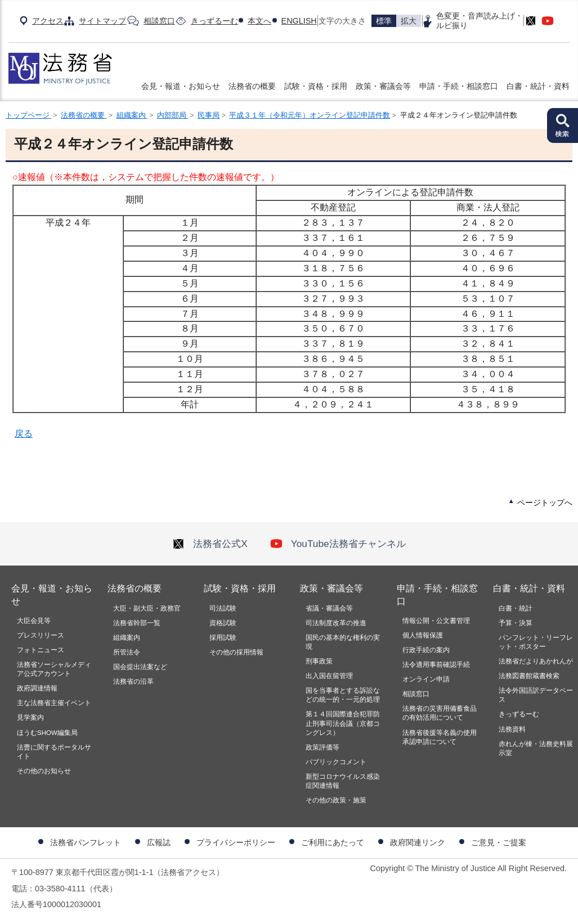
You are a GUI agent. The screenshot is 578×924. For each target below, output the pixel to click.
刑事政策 (319, 661)
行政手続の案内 (426, 650)
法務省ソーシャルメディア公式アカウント (54, 669)
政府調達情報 (37, 688)
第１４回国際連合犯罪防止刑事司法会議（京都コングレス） (343, 723)
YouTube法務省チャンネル (338, 544)
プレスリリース (41, 635)
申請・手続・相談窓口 (459, 86)
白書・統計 (516, 608)
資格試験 (223, 623)
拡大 (409, 21)
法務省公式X (210, 544)
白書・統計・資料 (538, 86)
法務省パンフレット (86, 842)
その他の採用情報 (236, 652)
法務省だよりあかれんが (536, 661)
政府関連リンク (418, 842)
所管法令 (127, 652)
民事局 (209, 115)
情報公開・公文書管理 (436, 621)
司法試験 (223, 608)
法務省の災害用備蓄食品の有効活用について (440, 713)
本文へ (259, 21)
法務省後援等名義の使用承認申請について (440, 737)
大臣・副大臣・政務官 (147, 608)
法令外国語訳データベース (536, 695)
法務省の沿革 (133, 681)
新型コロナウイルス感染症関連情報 (343, 781)
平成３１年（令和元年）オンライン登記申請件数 (310, 115)
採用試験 (223, 638)
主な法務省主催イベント (54, 703)
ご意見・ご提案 (499, 842)
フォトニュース (41, 650)
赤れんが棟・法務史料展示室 (536, 748)
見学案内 (30, 717)
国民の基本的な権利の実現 (343, 642)
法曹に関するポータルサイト (54, 752)
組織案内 (132, 115)
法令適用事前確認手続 (436, 665)
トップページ (28, 115)
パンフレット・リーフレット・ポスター (536, 642)
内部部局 (172, 115)
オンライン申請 (426, 679)
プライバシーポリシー (236, 842)
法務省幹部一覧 (137, 623)
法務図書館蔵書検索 (529, 676)
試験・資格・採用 (316, 86)
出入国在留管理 (329, 676)
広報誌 (159, 842)
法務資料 (512, 729)
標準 (384, 21)
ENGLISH (299, 21)
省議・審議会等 (329, 608)
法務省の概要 (252, 86)
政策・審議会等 (383, 86)
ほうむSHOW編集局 (47, 733)
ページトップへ (545, 503)
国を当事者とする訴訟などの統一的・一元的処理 (343, 695)
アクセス (48, 21)
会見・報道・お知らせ (181, 86)
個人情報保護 (423, 635)
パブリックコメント (336, 762)
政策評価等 (322, 747)
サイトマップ (102, 21)
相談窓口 (159, 21)
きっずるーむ (214, 21)
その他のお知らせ (44, 771)
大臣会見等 (34, 621)
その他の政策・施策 (336, 800)
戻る (24, 434)
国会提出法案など (140, 667)
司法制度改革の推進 (336, 623)
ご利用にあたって (333, 842)
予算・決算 (516, 623)
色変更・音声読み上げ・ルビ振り (480, 21)
